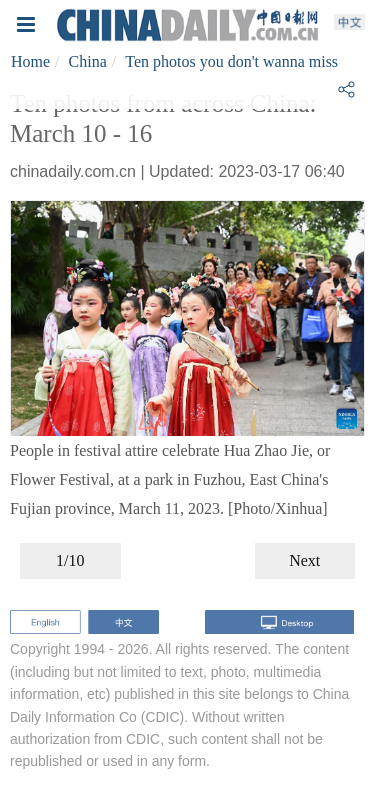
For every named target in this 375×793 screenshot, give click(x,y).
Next (304, 560)
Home (30, 61)
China (88, 61)
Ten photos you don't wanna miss (231, 61)
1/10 (70, 560)
